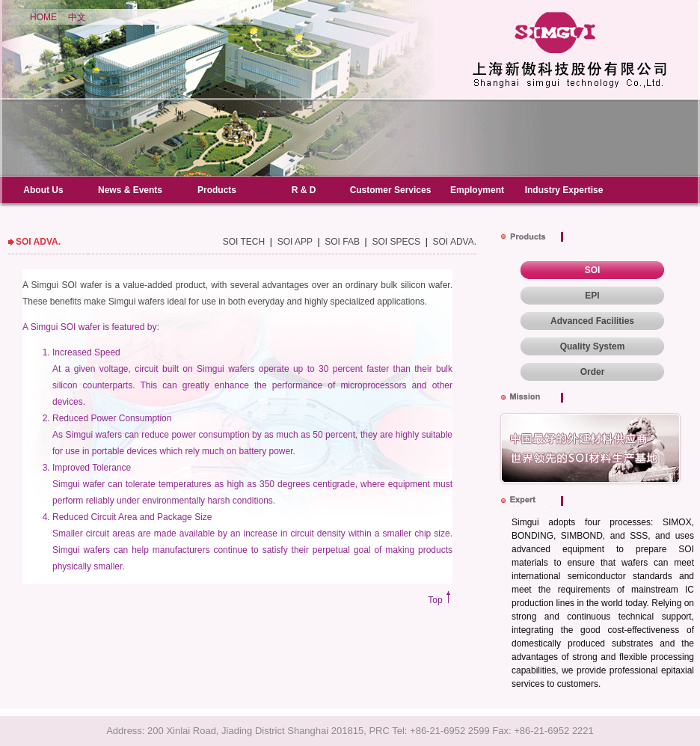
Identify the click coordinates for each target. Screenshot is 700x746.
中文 (77, 17)
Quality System (593, 346)
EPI (592, 296)
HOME (43, 17)
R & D (304, 190)
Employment (477, 190)
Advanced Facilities (592, 321)
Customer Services (391, 190)
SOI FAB (342, 242)
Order (593, 372)
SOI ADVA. (455, 242)
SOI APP (295, 242)
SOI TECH (244, 242)
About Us (43, 190)
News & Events (130, 190)
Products (217, 190)
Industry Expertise (564, 190)
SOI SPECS (396, 242)
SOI (593, 270)
